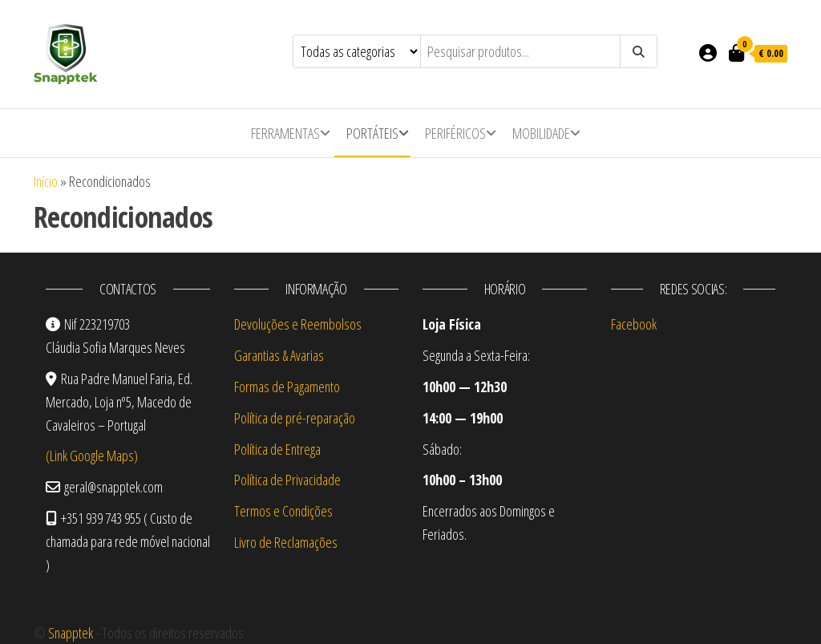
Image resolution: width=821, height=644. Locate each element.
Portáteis (372, 133)
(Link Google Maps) (92, 456)
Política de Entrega (277, 449)
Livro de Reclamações (286, 542)
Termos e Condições (283, 511)
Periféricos (455, 133)
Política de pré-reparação (295, 418)
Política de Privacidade (287, 480)
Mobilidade (541, 133)
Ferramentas (285, 133)
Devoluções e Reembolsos (298, 324)
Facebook (634, 324)
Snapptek (71, 633)
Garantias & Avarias (279, 355)
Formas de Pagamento (287, 387)
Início (46, 181)
